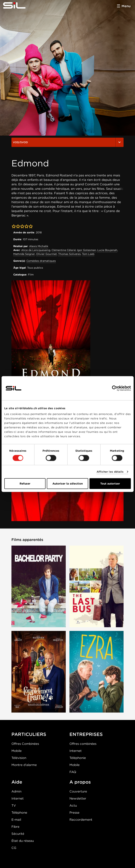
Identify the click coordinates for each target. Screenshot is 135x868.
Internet (76, 751)
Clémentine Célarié (64, 250)
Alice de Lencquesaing (36, 250)
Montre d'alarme (24, 765)
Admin (16, 791)
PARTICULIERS (29, 734)
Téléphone (19, 813)
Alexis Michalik (39, 246)
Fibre (15, 827)
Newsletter (78, 798)
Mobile (17, 751)
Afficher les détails (110, 472)
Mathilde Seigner (24, 254)
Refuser (25, 484)
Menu (126, 6)
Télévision (19, 758)
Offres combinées (83, 744)
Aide (17, 782)
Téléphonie (78, 758)
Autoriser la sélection (68, 484)
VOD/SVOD (67, 142)
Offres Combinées (25, 744)
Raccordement (81, 820)
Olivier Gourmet (47, 254)
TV (14, 805)
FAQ (73, 772)
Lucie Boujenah (107, 250)
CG (14, 848)
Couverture (78, 791)
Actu (73, 805)
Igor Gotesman (87, 250)
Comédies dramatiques (41, 261)
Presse (74, 813)
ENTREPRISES (86, 734)
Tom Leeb (88, 254)
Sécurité (18, 834)
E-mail (16, 820)
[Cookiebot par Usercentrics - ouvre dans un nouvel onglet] (115, 388)
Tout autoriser (110, 484)
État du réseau (23, 841)
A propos (80, 782)
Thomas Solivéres (69, 254)
